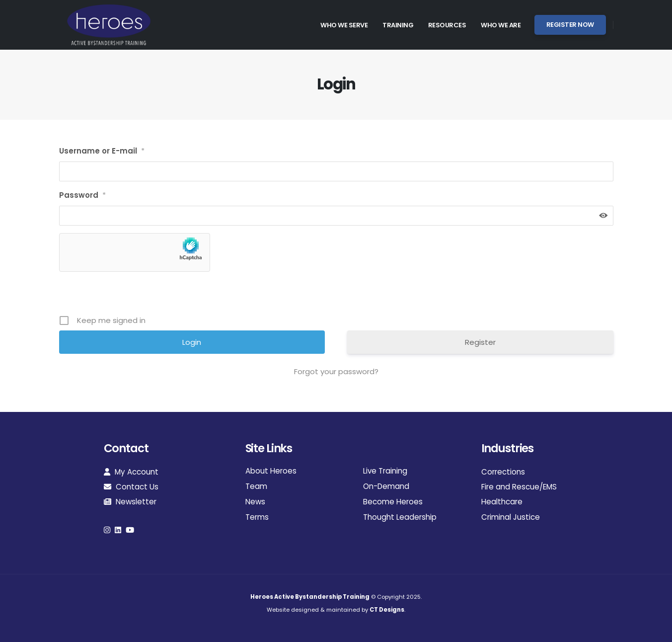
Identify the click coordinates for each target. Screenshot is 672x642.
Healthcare (502, 502)
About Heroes (271, 471)
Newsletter (130, 502)
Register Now (570, 25)
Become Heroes (393, 502)
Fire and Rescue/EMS (519, 487)
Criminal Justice (511, 517)
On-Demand (386, 486)
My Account (131, 472)
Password (82, 195)
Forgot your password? (336, 371)
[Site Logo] (109, 25)
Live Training (385, 471)
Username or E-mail (102, 151)
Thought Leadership (400, 517)
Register (480, 342)
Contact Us (131, 487)
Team (256, 486)
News (255, 502)
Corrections (503, 472)
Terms (257, 517)
